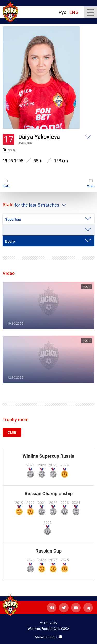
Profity (52, 637)
